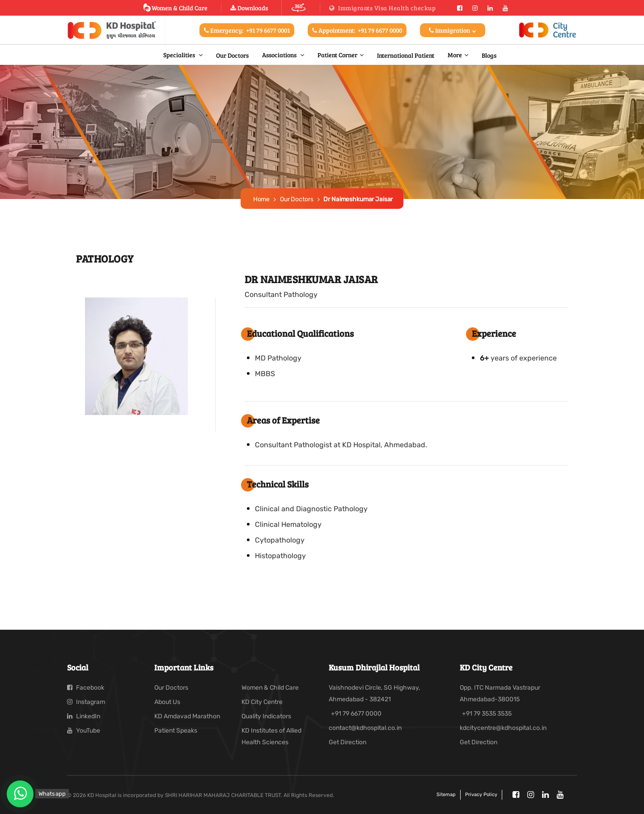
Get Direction (347, 742)
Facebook (86, 688)
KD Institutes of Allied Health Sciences (271, 736)
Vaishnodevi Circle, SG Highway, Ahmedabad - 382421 (374, 693)
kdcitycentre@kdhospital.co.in (503, 728)
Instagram (86, 702)
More (455, 55)
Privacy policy (481, 795)
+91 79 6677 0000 (356, 714)
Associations (280, 55)
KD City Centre (262, 702)
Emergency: (247, 30)
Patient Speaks (176, 731)
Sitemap (446, 795)
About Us (167, 702)
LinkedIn (84, 716)
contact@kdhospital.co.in (365, 728)
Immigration (453, 30)
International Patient (406, 55)
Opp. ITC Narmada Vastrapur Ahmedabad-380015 (500, 693)
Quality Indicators (266, 716)
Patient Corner (337, 55)
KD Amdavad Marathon (187, 716)
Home (261, 199)
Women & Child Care (175, 8)
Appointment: (357, 30)
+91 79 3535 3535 (487, 714)
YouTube (84, 731)
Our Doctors (232, 55)
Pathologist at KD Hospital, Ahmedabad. (360, 445)
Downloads (249, 8)
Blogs (489, 55)
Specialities (180, 55)
